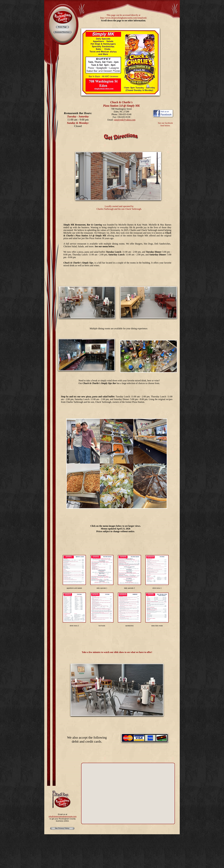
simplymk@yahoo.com (125, 120)
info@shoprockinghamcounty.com (62, 816)
